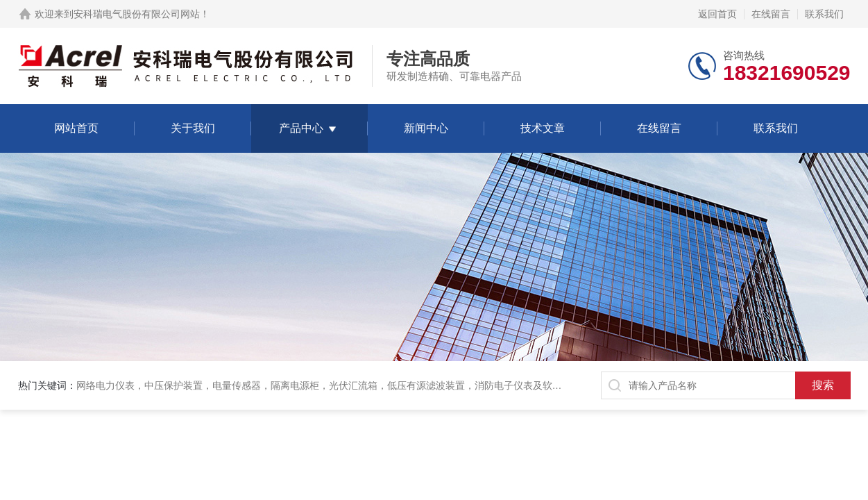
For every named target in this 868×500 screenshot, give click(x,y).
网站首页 (76, 128)
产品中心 (301, 128)
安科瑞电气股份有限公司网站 (137, 14)
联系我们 (824, 14)
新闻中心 (426, 128)
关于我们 (193, 128)
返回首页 (717, 14)
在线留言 (771, 14)
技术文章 (543, 128)
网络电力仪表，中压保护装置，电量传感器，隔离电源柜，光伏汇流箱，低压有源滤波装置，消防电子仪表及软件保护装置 (339, 385)
